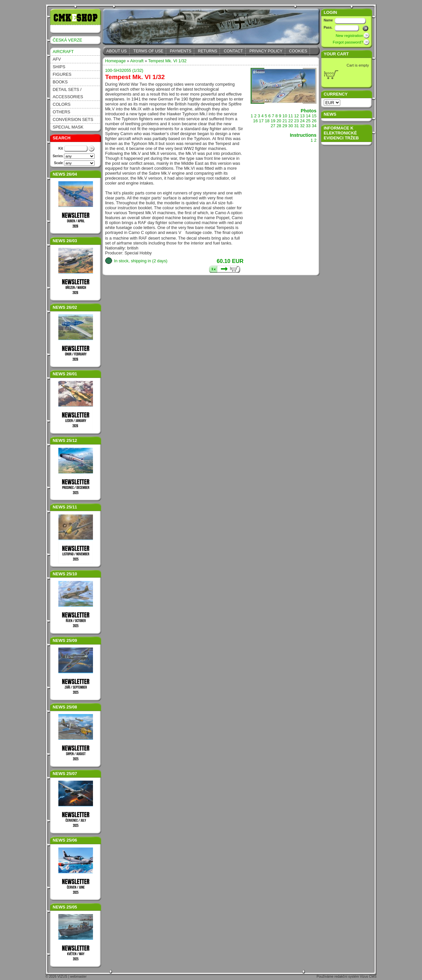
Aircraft (63, 52)
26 (314, 121)
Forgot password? (348, 42)
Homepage (116, 61)
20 (279, 121)
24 (302, 121)
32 (302, 126)
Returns (208, 51)
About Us (117, 51)
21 (285, 121)
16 (256, 121)
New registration (349, 36)
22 (290, 121)
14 (308, 116)
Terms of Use (148, 51)
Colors (62, 104)
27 (273, 126)
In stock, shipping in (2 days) (141, 261)
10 (285, 116)
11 (290, 116)
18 (267, 121)
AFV (57, 59)
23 (296, 121)
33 (308, 126)
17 (261, 121)
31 (296, 126)
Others (61, 112)
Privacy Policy (266, 51)
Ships (59, 67)
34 (314, 126)
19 (273, 121)
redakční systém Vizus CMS (355, 977)
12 (296, 116)
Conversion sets (73, 119)
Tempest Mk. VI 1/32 (167, 61)
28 (279, 126)
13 (302, 116)
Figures (62, 74)
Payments (181, 51)
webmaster (78, 977)
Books (60, 82)
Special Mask (68, 127)
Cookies (298, 51)
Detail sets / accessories (68, 93)
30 (290, 126)
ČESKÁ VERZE (68, 40)
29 (285, 126)
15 (314, 116)
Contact (233, 51)
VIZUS (62, 977)
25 (308, 121)
